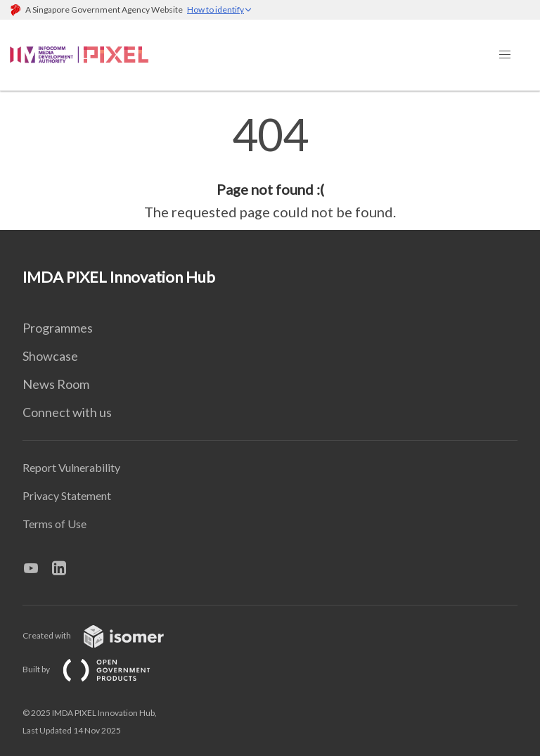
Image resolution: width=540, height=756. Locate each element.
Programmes (58, 328)
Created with (104, 635)
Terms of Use (54, 524)
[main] (270, 167)
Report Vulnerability (71, 467)
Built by (98, 669)
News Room (56, 384)
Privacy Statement (67, 495)
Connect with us (67, 412)
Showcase (50, 356)
